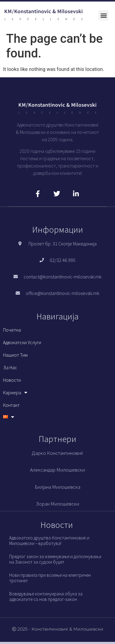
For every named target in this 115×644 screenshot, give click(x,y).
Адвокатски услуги (22, 342)
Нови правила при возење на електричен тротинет (50, 578)
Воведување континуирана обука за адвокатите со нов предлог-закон (46, 596)
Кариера (15, 392)
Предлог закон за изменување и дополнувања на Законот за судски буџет (55, 559)
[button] (103, 15)
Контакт (11, 405)
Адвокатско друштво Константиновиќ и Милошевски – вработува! (49, 541)
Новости (12, 380)
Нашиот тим (15, 355)
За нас (10, 367)
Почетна (12, 330)
